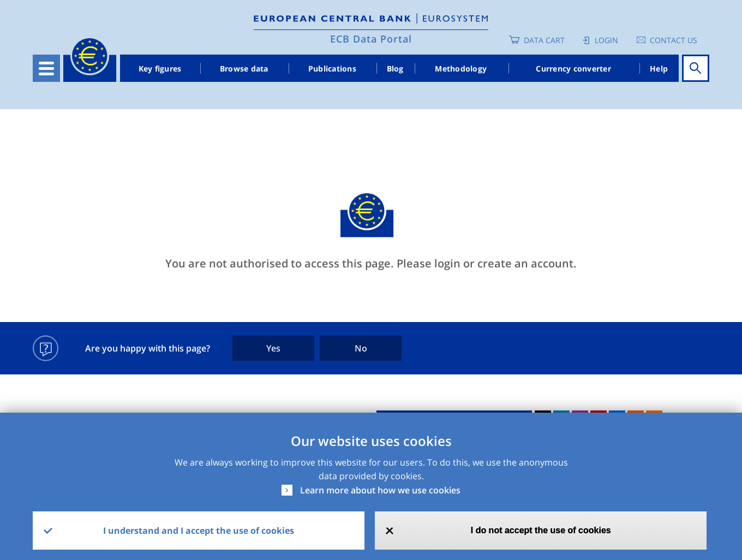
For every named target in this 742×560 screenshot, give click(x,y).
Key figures (160, 68)
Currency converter (573, 68)
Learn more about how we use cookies (380, 490)
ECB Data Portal (371, 39)
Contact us (674, 40)
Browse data (244, 68)
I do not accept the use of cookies (541, 530)
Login (606, 40)
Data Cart (544, 40)
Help (659, 68)
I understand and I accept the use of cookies (199, 531)
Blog (395, 68)
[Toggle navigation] (46, 68)
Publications (332, 68)
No (361, 348)
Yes (273, 348)
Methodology (461, 68)
